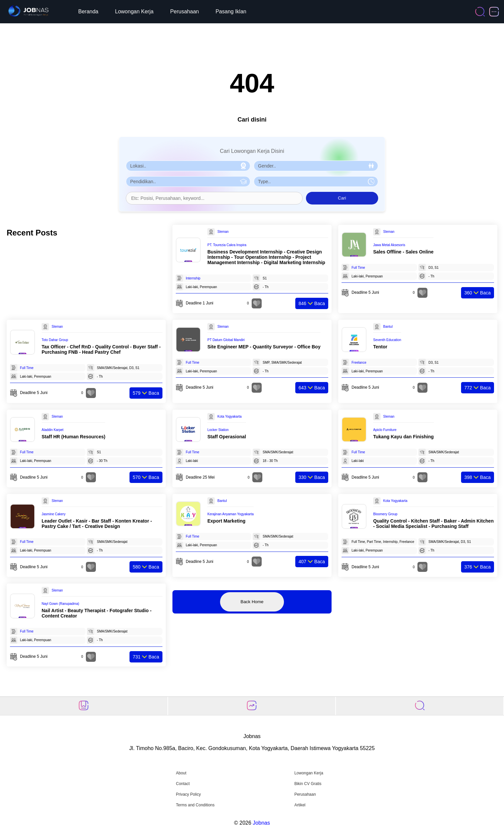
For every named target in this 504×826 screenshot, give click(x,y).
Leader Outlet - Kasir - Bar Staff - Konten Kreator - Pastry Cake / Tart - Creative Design (97, 524)
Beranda (88, 11)
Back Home (252, 602)
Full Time (358, 268)
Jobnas (261, 823)
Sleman (223, 232)
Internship (193, 278)
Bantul (388, 327)
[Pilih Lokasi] (188, 166)
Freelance (359, 363)
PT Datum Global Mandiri (226, 340)
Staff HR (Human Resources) (73, 437)
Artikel (300, 805)
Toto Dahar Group (55, 340)
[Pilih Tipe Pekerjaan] (316, 182)
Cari (342, 198)
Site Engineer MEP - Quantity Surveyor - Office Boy (264, 347)
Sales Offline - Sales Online (403, 252)
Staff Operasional (227, 437)
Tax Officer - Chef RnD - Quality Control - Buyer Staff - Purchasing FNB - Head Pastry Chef (101, 349)
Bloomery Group (385, 514)
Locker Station (218, 430)
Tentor (380, 347)
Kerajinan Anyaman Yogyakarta (231, 514)
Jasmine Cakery (54, 514)
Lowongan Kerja (134, 11)
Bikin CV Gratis (308, 784)
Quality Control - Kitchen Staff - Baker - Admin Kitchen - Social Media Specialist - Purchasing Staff (433, 524)
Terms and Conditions (195, 805)
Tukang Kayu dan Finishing (403, 437)
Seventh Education (387, 340)
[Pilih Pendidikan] (188, 182)
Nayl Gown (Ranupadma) (60, 604)
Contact (183, 784)
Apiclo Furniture (385, 430)
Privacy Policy (188, 794)
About (181, 773)
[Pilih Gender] (316, 166)
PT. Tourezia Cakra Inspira (227, 245)
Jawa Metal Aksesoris (389, 245)
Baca (312, 303)
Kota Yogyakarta (230, 416)
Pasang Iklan (231, 11)
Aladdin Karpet (53, 430)
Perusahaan (184, 11)
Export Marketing (226, 521)
